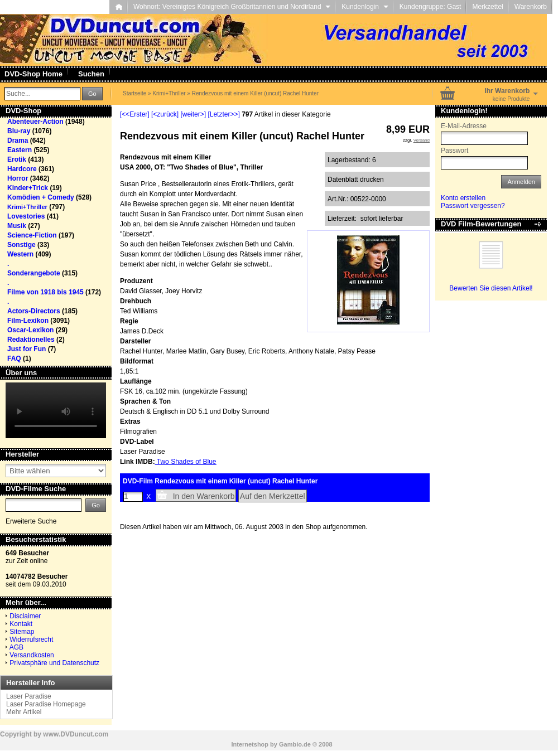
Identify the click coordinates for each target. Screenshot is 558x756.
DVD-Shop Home (33, 74)
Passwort (454, 151)
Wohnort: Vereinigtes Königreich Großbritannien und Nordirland (232, 7)
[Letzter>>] (223, 114)
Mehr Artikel (24, 712)
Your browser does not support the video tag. (56, 410)
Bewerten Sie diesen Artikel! (491, 288)
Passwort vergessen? (473, 206)
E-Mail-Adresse (464, 126)
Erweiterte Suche (31, 521)
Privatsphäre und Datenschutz (54, 663)
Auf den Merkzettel (273, 496)
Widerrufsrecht (31, 639)
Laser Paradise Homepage (46, 704)
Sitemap (22, 632)
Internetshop (250, 744)
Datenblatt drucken (356, 180)
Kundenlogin (365, 7)
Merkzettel (487, 7)
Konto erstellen (463, 198)
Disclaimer (25, 616)
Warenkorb (531, 7)
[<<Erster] (135, 114)
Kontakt (21, 624)
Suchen (91, 74)
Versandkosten (32, 655)
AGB (16, 647)
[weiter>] (193, 114)
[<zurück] (165, 114)
